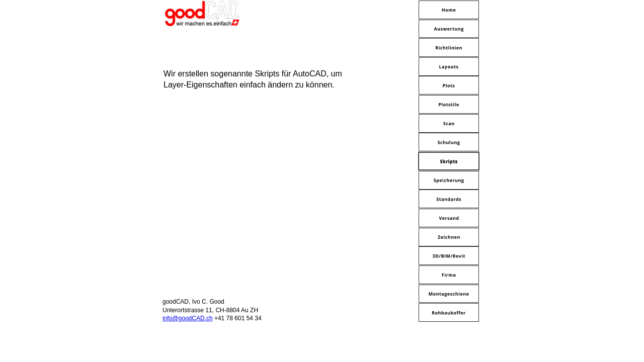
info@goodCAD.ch (188, 318)
